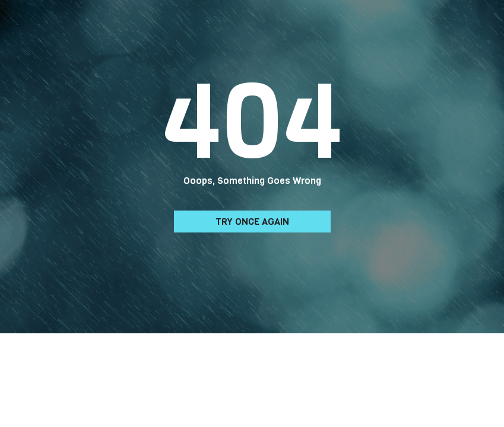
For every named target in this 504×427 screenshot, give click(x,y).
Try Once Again (252, 222)
